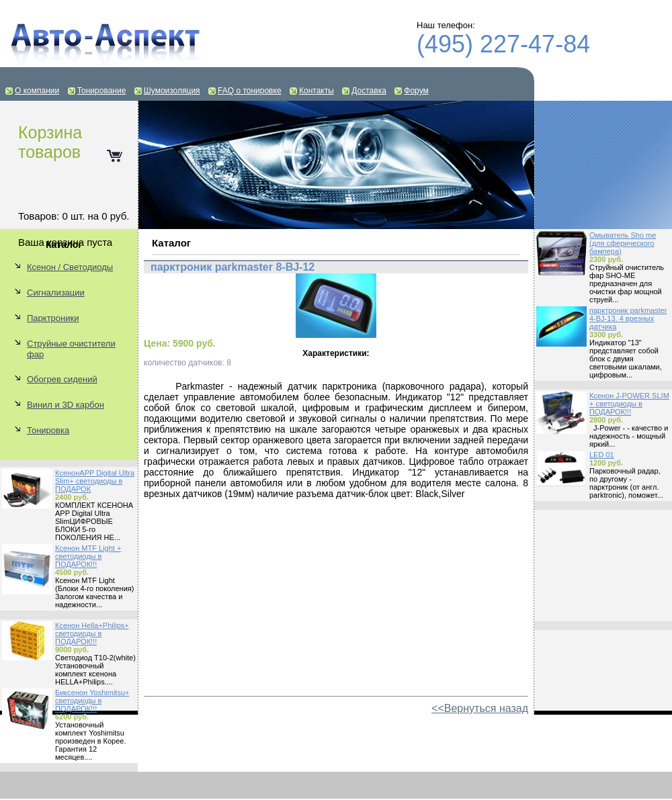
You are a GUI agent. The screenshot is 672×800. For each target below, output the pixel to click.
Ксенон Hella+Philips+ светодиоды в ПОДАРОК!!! (92, 633)
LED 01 (602, 455)
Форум (416, 91)
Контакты (317, 91)
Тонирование (102, 91)
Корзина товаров (50, 142)
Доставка (369, 91)
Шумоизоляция (172, 91)
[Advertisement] (603, 566)
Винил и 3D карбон (66, 405)
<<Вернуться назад (480, 708)
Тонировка (48, 430)
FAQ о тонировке (250, 91)
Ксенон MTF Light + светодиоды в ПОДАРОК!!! (88, 556)
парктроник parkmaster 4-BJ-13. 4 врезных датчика (628, 318)
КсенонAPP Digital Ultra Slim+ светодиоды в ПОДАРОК (95, 481)
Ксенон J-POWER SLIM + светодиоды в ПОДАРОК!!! (629, 404)
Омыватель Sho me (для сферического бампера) (623, 243)
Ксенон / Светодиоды (70, 267)
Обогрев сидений (62, 379)
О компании (37, 91)
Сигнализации (56, 293)
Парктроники (53, 318)
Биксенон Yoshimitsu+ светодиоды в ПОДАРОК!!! (92, 701)
